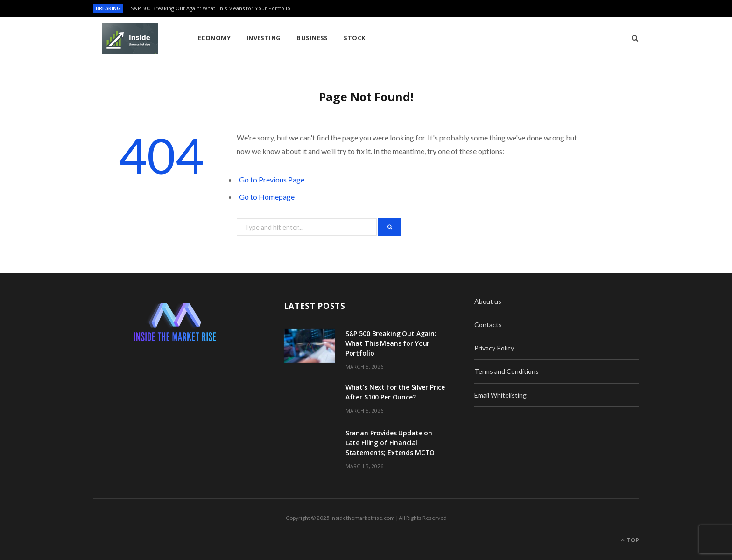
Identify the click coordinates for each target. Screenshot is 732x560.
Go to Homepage (267, 197)
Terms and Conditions (507, 371)
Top (630, 540)
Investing (264, 38)
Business (312, 38)
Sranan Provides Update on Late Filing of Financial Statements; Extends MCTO (390, 443)
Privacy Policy (494, 348)
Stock (354, 38)
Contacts (488, 325)
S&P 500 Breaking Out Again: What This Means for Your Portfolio (211, 8)
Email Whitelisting (500, 395)
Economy (214, 38)
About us (488, 301)
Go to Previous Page (272, 179)
